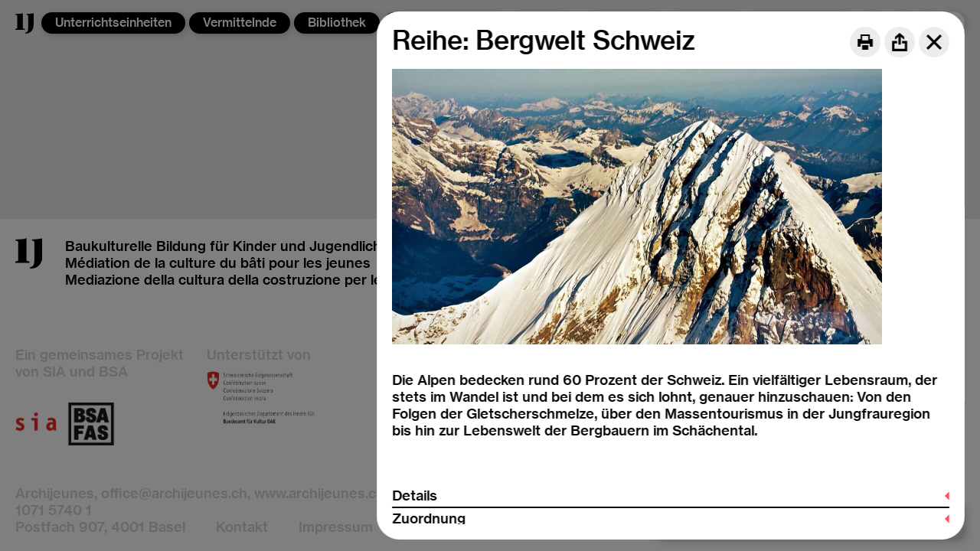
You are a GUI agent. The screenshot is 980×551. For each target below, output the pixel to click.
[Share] (900, 42)
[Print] (865, 42)
